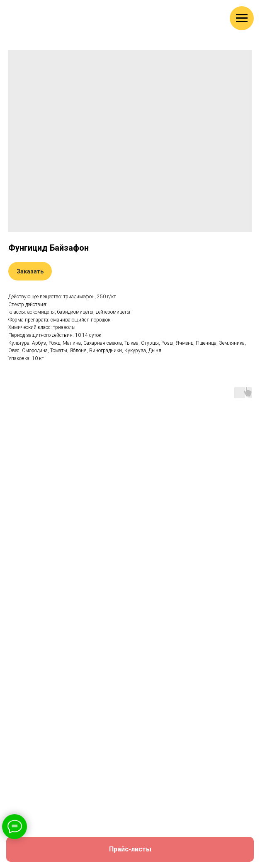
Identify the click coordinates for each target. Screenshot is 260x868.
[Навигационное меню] (242, 18)
